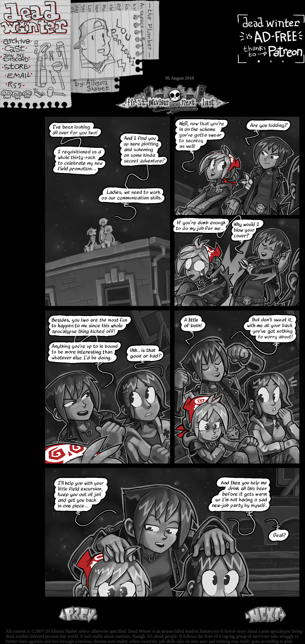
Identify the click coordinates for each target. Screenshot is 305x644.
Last (214, 99)
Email (21, 77)
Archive (21, 40)
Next (187, 99)
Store (21, 68)
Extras (21, 60)
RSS (21, 88)
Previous (161, 99)
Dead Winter (42, 18)
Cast (21, 50)
